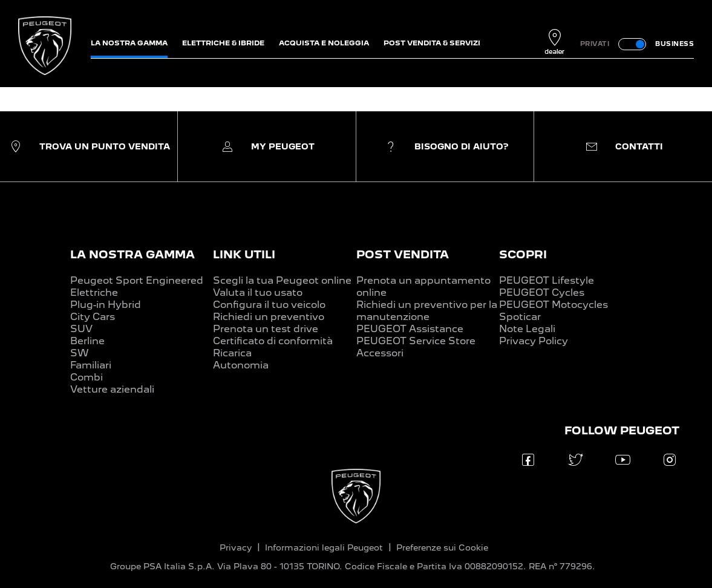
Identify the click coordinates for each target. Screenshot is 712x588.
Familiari (91, 365)
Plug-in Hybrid (106, 305)
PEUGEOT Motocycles (554, 305)
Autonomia (241, 365)
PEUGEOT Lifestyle (547, 280)
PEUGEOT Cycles (542, 292)
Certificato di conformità (273, 341)
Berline (87, 341)
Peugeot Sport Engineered (137, 280)
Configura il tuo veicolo (269, 305)
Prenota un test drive (266, 329)
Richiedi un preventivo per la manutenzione (427, 311)
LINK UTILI (244, 254)
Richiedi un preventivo (269, 317)
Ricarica (232, 353)
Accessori (380, 353)
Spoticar (520, 317)
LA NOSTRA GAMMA (132, 254)
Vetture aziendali (112, 389)
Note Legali (527, 329)
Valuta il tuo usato (258, 292)
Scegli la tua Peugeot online (282, 280)
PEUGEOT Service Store (416, 341)
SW (80, 353)
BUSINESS (674, 44)
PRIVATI (595, 44)
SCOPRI (523, 254)
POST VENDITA (403, 254)
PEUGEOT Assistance (410, 329)
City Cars (93, 317)
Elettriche (94, 292)
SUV (81, 329)
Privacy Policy (534, 341)
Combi (87, 377)
